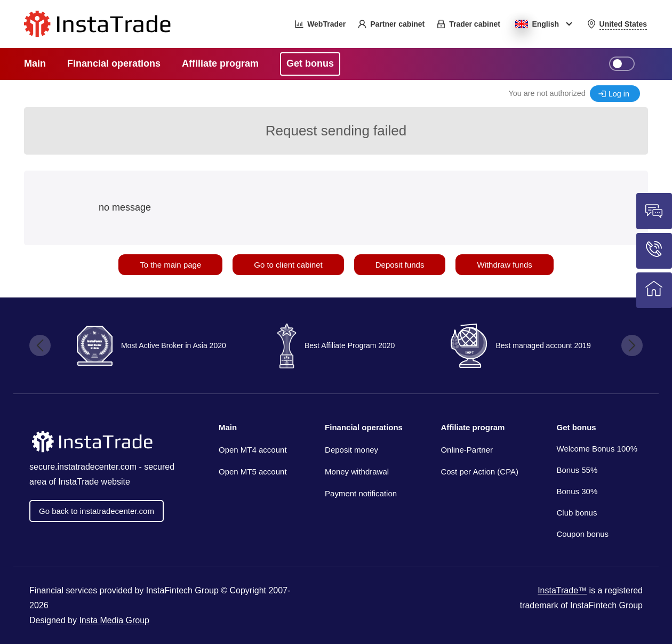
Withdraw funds (504, 265)
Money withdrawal (357, 472)
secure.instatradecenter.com (83, 467)
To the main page (170, 265)
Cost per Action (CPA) (479, 472)
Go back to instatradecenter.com (97, 511)
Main (228, 427)
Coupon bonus (583, 534)
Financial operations (364, 427)
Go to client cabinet (288, 265)
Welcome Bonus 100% (597, 449)
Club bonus (577, 513)
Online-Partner (467, 450)
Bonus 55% (577, 470)
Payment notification (361, 493)
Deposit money (351, 450)
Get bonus (577, 427)
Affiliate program (473, 427)
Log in (619, 94)
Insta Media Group (114, 620)
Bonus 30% (577, 491)
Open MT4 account (253, 450)
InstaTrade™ (562, 590)
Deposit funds (400, 265)
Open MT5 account (253, 472)
